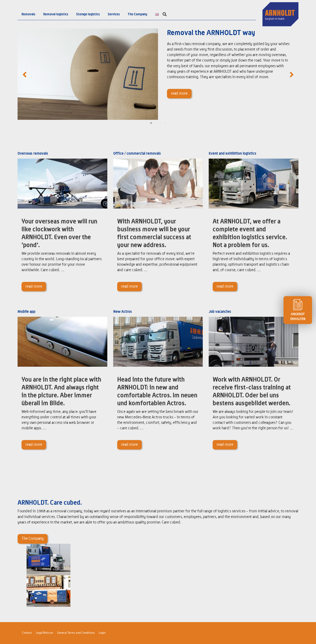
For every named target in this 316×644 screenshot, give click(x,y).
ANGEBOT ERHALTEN (298, 310)
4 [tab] (165, 123)
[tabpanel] (158, 74)
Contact (27, 633)
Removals (28, 14)
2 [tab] (156, 123)
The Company (137, 14)
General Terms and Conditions (76, 633)
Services (114, 14)
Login (102, 633)
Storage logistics (88, 14)
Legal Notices (45, 633)
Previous (24, 74)
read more (179, 94)
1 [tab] (151, 123)
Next (292, 74)
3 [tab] (160, 123)
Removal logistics (56, 14)
